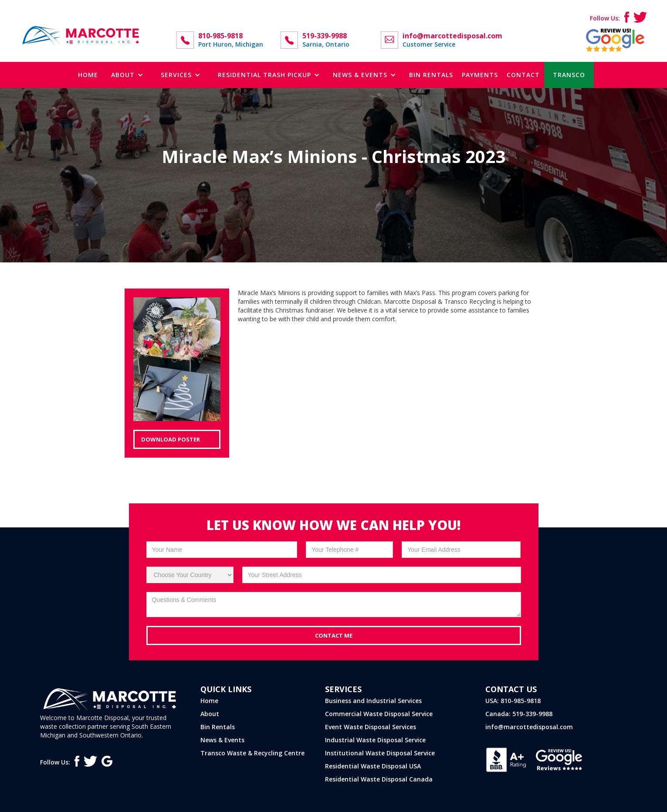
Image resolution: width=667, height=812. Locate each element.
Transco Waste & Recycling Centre (252, 753)
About (210, 714)
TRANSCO (569, 75)
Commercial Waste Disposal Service (379, 714)
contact (523, 75)
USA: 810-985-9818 (513, 701)
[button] (127, 75)
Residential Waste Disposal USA (373, 766)
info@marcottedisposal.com (529, 727)
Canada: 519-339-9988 (519, 714)
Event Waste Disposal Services (371, 727)
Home (88, 75)
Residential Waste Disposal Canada (379, 779)
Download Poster (171, 439)
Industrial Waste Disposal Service (375, 740)
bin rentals (431, 75)
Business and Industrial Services (373, 701)
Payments (480, 75)
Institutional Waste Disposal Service (380, 753)
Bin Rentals (218, 727)
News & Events (222, 740)
